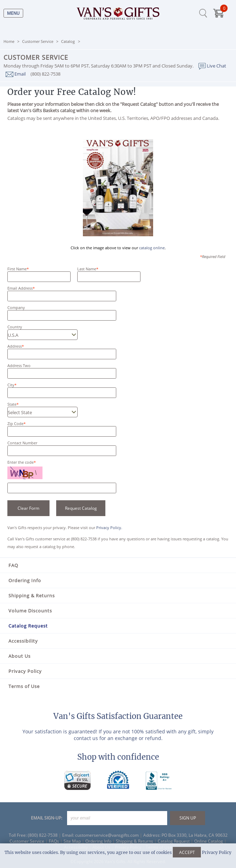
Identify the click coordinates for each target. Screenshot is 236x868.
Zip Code (15, 423)
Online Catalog (209, 841)
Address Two (19, 365)
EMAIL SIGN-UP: (47, 818)
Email (16, 74)
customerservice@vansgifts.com (107, 835)
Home (9, 41)
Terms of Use (24, 686)
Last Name (87, 269)
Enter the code (22, 462)
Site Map (72, 841)
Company (16, 307)
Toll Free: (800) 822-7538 (33, 835)
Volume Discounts (30, 611)
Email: (68, 835)
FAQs (54, 841)
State (12, 404)
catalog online (152, 248)
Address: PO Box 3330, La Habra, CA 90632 (185, 835)
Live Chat (212, 66)
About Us (19, 656)
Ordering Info (25, 580)
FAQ (13, 565)
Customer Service (38, 41)
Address (15, 346)
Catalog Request (28, 626)
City (11, 385)
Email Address (20, 288)
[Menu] (12, 13)
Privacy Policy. (109, 528)
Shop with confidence (118, 757)
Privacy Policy (25, 671)
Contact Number (22, 443)
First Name (17, 269)
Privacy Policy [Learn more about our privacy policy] (217, 852)
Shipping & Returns (32, 596)
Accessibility (23, 641)
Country (15, 327)
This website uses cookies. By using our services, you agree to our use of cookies (118, 852)
